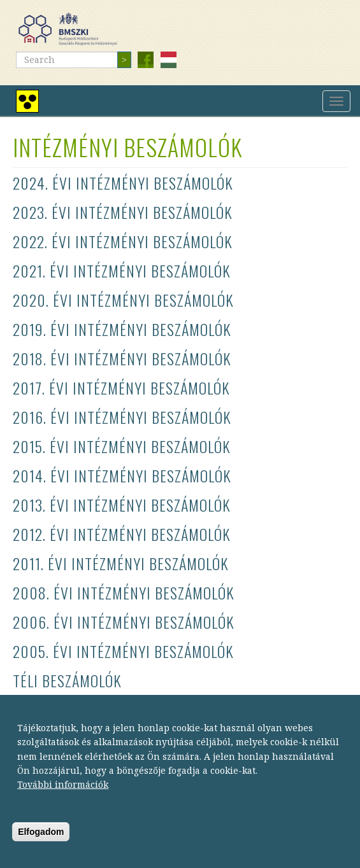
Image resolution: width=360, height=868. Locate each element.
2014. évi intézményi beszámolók (122, 475)
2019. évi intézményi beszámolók (122, 329)
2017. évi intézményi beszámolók (121, 388)
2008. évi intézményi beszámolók (124, 592)
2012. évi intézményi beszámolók (122, 534)
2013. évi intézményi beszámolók (122, 505)
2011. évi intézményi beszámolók (121, 563)
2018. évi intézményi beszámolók (122, 358)
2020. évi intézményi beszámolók (123, 300)
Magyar (168, 60)
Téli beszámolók (67, 680)
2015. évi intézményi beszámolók (122, 446)
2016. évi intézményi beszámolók (122, 417)
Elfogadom (41, 843)
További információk (63, 795)
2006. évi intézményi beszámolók (124, 622)
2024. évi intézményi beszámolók (123, 183)
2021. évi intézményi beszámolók (122, 270)
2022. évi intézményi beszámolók (123, 241)
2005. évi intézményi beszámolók (123, 651)
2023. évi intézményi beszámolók (123, 212)
